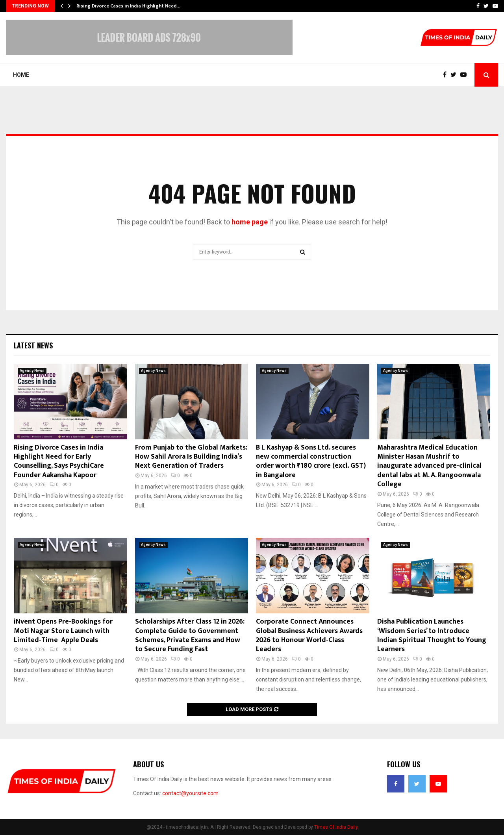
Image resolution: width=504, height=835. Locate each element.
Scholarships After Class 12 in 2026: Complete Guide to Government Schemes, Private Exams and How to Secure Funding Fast (190, 635)
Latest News (33, 345)
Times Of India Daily (336, 827)
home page (250, 222)
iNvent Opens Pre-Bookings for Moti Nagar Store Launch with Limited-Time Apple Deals (63, 631)
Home (21, 75)
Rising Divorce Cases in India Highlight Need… (128, 6)
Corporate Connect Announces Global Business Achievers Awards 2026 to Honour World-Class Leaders (309, 635)
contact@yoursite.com (190, 793)
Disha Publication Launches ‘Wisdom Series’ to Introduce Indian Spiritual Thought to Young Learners (432, 635)
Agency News (32, 371)
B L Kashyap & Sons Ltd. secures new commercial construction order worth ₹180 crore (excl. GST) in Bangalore (311, 461)
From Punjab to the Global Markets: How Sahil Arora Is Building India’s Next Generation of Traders (191, 457)
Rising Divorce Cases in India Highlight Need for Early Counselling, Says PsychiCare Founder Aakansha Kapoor (59, 461)
